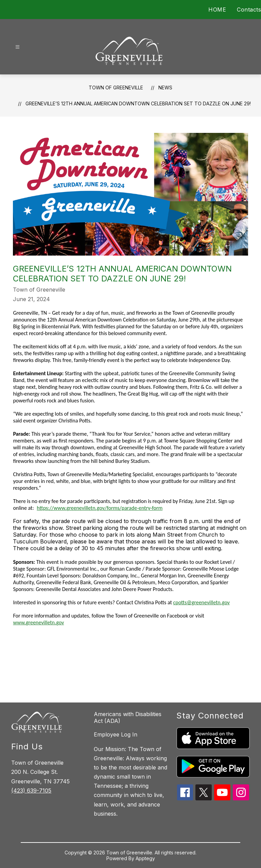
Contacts (249, 10)
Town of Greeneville (116, 88)
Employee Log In (116, 734)
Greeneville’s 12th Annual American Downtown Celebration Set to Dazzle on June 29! (138, 103)
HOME (217, 10)
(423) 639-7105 (31, 791)
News (165, 88)
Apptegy (145, 858)
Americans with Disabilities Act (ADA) (128, 717)
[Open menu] (18, 47)
